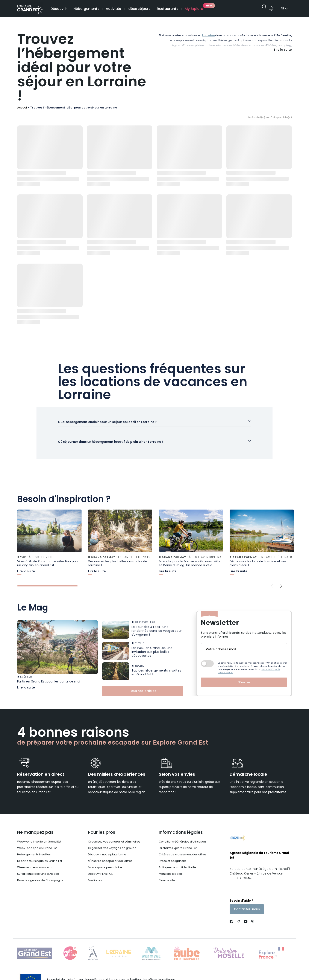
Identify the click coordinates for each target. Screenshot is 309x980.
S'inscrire (244, 675)
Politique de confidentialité (177, 860)
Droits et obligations (173, 854)
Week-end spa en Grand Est (37, 841)
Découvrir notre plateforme (107, 847)
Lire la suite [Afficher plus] (283, 50)
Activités (113, 9)
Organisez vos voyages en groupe (112, 841)
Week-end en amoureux (34, 860)
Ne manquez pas (35, 825)
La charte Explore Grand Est (178, 841)
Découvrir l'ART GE (100, 866)
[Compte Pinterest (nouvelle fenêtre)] (252, 916)
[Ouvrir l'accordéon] (154, 424)
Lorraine (208, 36)
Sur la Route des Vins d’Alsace (38, 866)
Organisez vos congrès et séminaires (114, 834)
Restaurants (168, 9)
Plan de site (167, 873)
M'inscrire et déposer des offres (110, 854)
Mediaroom (96, 873)
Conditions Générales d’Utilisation (182, 834)
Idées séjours (139, 9)
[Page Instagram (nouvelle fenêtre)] (239, 916)
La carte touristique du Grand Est (40, 854)
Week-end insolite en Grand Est (39, 834)
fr (282, 9)
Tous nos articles (143, 684)
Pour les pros (102, 825)
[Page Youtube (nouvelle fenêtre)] (246, 916)
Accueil (22, 108)
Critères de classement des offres (183, 847)
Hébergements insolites (34, 847)
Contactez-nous (247, 903)
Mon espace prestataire (105, 860)
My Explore (194, 9)
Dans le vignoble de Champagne (40, 873)
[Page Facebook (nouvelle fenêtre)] (232, 916)
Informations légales (181, 825)
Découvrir (59, 9)
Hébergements (86, 9)
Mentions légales (171, 866)
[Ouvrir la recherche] (263, 9)
